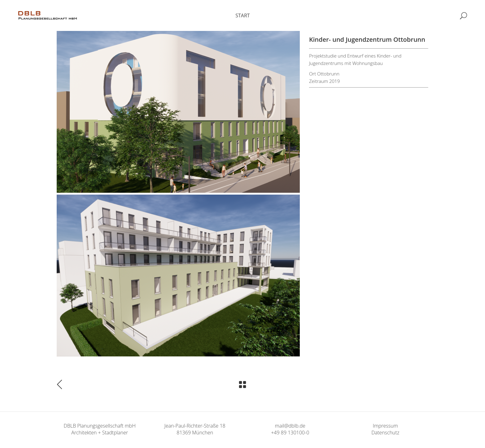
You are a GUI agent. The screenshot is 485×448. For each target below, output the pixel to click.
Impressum (385, 426)
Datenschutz (385, 433)
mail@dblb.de (290, 426)
